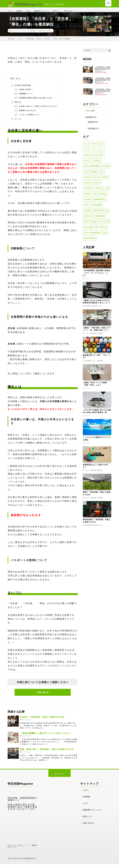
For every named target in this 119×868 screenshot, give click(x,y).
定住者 (49, 35)
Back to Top (59, 778)
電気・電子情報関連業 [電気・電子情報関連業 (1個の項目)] (92, 237)
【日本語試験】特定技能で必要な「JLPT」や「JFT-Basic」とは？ (97, 277)
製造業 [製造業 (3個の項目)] (94, 226)
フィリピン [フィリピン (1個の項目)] (99, 153)
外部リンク (65, 12)
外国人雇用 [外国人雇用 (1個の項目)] (106, 170)
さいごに (16, 123)
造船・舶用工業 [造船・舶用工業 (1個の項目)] (101, 231)
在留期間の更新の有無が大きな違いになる (33, 102)
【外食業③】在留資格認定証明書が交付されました (103, 95)
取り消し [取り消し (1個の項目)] (87, 164)
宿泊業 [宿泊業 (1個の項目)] (87, 181)
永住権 (39, 35)
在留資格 (21, 12)
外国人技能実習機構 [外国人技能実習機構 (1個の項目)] (91, 170)
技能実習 (91, 126)
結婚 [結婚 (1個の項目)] (106, 214)
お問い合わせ (79, 12)
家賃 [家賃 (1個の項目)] (102, 176)
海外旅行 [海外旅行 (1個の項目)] (87, 198)
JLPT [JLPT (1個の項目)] (102, 148)
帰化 (44, 35)
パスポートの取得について (27, 119)
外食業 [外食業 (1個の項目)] (87, 176)
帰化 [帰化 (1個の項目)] (98, 181)
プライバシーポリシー (17, 849)
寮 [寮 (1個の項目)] (93, 181)
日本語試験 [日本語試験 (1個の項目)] (88, 192)
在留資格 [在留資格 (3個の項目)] (97, 164)
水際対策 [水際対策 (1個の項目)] (99, 192)
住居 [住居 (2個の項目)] (94, 159)
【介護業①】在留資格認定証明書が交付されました (103, 73)
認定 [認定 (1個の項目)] (102, 226)
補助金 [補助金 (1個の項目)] (87, 226)
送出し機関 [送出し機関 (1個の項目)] (88, 231)
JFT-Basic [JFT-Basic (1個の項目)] (94, 148)
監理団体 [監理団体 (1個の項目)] (87, 214)
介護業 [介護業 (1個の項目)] (87, 159)
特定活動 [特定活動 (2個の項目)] (87, 203)
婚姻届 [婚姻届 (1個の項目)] (94, 176)
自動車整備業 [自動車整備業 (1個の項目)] (100, 220)
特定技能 (91, 133)
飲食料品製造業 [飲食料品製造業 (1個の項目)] (90, 242)
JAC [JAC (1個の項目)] (86, 148)
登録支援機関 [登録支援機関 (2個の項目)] (97, 209)
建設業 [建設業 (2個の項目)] (105, 181)
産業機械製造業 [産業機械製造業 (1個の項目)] (99, 203)
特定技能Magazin (29, 862)
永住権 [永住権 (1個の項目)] (107, 192)
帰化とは (16, 106)
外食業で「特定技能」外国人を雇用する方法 (42, 721)
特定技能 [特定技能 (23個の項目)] (103, 198)
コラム (10, 12)
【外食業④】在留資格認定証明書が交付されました (103, 84)
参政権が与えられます (25, 115)
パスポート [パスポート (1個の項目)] (88, 153)
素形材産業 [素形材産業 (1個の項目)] (98, 214)
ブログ (31, 12)
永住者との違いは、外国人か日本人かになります (35, 110)
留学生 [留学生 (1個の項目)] (87, 209)
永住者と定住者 (22, 94)
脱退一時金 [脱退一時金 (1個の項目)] (88, 220)
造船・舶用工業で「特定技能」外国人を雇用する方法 (47, 753)
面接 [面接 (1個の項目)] (105, 237)
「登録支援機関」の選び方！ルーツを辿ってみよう (46, 737)
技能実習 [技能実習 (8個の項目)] (87, 187)
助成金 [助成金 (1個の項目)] (101, 159)
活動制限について (23, 98)
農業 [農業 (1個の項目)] (108, 226)
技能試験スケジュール (47, 12)
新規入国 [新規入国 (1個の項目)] (97, 187)
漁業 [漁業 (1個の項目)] (95, 198)
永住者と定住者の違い (21, 89)
